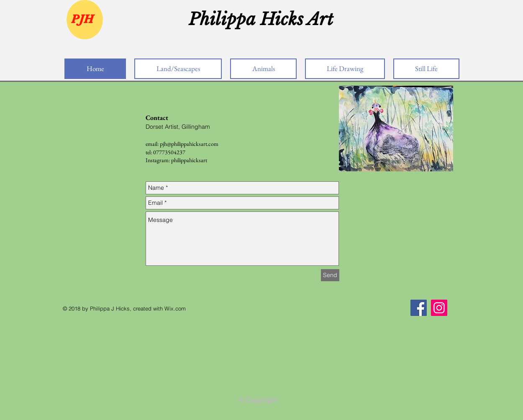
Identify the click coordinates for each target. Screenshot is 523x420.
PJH (82, 19)
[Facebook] (419, 308)
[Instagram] (439, 308)
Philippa (224, 19)
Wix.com (175, 308)
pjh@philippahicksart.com (189, 144)
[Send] (330, 275)
